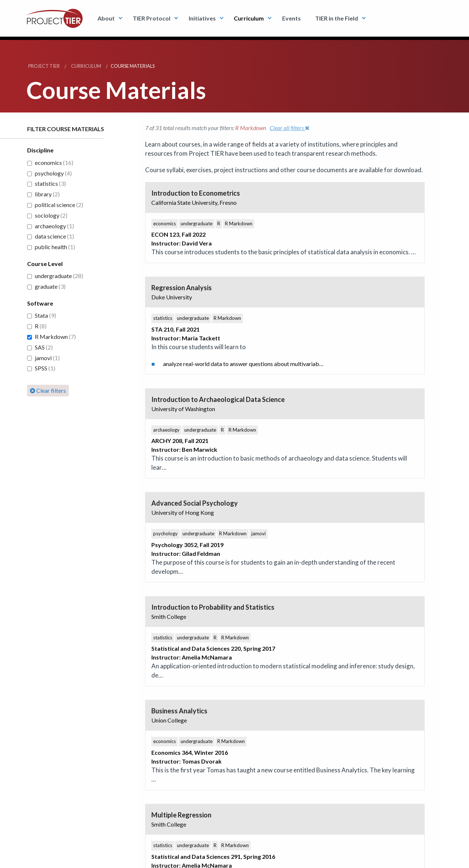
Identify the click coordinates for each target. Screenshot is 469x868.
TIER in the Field (337, 18)
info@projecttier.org (161, 858)
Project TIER (44, 66)
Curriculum (249, 18)
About (106, 18)
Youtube (218, 656)
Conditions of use (77, 858)
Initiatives (202, 18)
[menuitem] (108, 18)
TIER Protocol (152, 18)
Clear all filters (290, 128)
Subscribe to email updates (59, 692)
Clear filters (48, 390)
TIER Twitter (180, 656)
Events (291, 18)
